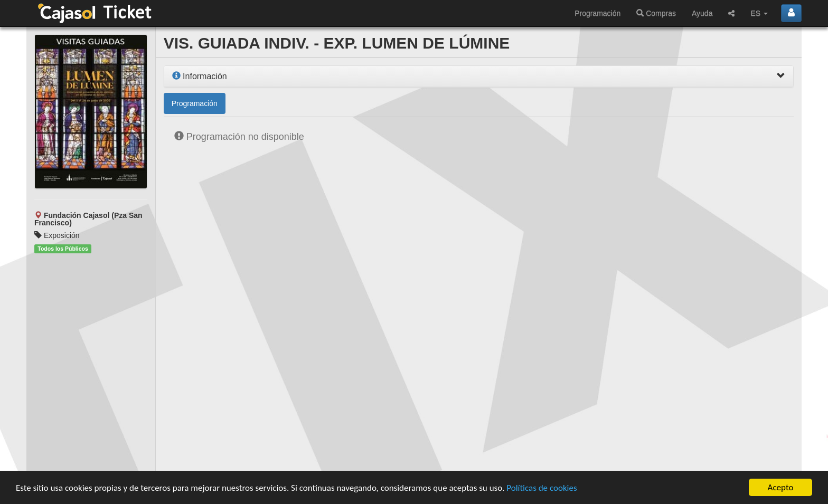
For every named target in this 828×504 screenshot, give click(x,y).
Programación (598, 13)
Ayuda (702, 13)
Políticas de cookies (542, 488)
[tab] (479, 77)
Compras (656, 13)
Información (200, 76)
